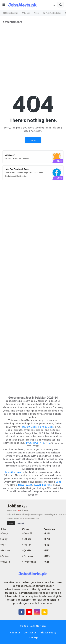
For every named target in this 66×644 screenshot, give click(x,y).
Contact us (30, 633)
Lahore (27, 539)
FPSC (36, 443)
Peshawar (28, 556)
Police (5, 556)
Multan (27, 545)
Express (47, 485)
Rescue (5, 550)
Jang (59, 482)
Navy (4, 539)
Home (33, 140)
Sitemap (33, 637)
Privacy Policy (48, 633)
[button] (4, 5)
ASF (3, 545)
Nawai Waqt (25, 485)
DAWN (37, 485)
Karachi (27, 533)
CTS (47, 562)
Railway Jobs (46, 427)
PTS (48, 443)
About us (15, 633)
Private (5, 562)
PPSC (29, 443)
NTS (42, 443)
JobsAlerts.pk (13, 472)
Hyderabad (29, 562)
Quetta (27, 550)
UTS (47, 556)
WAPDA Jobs (29, 427)
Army (4, 533)
